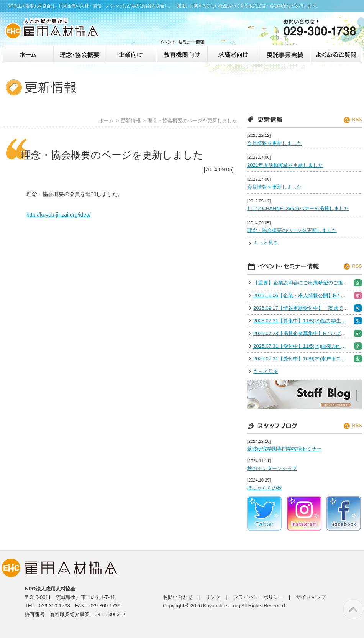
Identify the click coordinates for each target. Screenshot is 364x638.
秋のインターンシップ (272, 468)
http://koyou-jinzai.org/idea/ (59, 215)
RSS (357, 119)
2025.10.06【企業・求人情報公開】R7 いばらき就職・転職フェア (301, 295)
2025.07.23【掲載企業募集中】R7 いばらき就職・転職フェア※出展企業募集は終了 (301, 333)
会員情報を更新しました (275, 143)
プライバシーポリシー (258, 597)
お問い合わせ (178, 597)
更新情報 (131, 121)
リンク (213, 597)
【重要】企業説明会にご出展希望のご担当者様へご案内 (301, 283)
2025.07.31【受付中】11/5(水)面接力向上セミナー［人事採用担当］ (301, 346)
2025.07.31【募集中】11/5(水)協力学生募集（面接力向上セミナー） (301, 321)
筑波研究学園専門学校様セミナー (284, 449)
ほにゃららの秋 (265, 488)
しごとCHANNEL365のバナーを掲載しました (298, 208)
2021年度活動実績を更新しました (285, 165)
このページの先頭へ (353, 609)
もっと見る (266, 243)
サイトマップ (311, 597)
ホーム (106, 121)
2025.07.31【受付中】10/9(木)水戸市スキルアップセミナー (301, 359)
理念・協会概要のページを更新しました (192, 121)
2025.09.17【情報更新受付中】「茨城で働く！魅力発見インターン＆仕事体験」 (301, 308)
